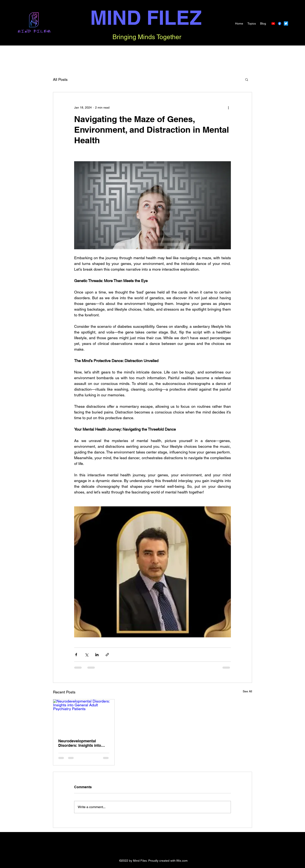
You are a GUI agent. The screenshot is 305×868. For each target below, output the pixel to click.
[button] (247, 79)
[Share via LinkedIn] (97, 655)
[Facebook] (280, 23)
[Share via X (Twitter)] (87, 655)
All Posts (60, 79)
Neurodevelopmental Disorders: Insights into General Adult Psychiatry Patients (81, 743)
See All (247, 691)
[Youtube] (273, 23)
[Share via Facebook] (76, 655)
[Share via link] (107, 655)
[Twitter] (286, 23)
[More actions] (228, 107)
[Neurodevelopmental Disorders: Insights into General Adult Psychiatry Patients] (84, 716)
